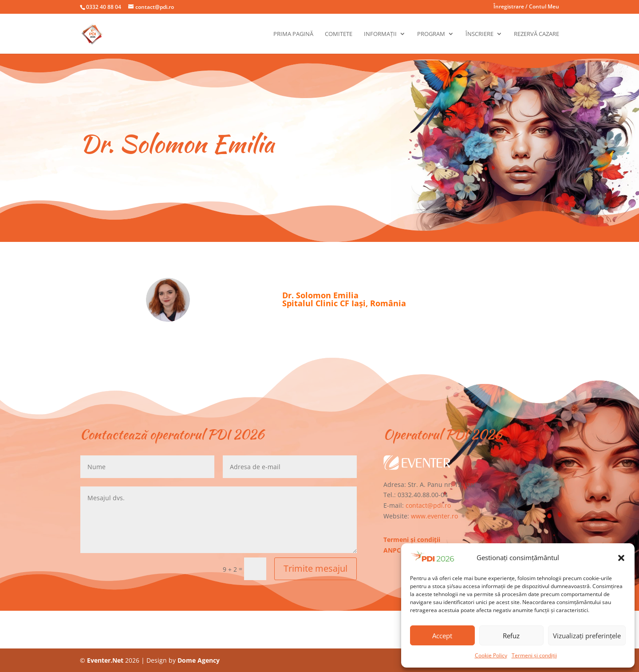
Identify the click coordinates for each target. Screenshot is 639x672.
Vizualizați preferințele (587, 636)
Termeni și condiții (534, 655)
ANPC (392, 550)
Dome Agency (199, 660)
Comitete (339, 34)
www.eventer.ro (434, 516)
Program (431, 34)
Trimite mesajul (316, 568)
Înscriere (479, 34)
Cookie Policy (491, 655)
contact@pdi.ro (428, 505)
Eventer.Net (106, 660)
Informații (380, 34)
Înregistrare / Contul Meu (526, 7)
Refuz (511, 636)
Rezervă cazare (536, 34)
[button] (621, 558)
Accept (442, 636)
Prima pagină (293, 34)
